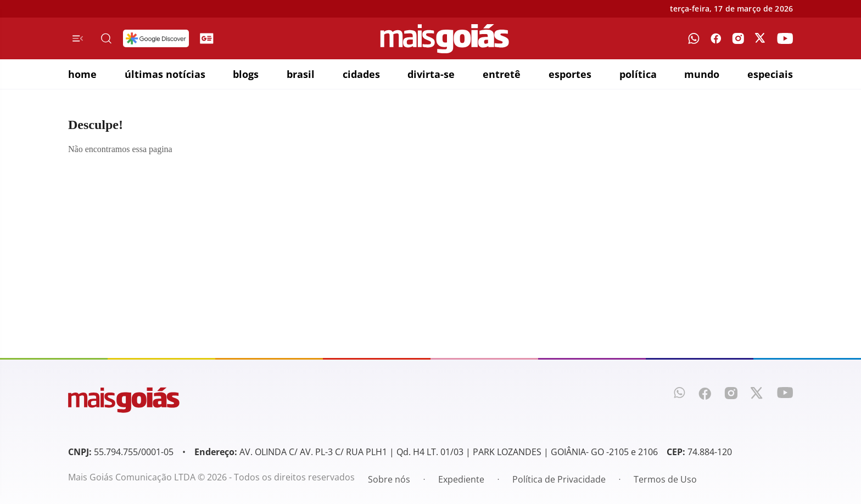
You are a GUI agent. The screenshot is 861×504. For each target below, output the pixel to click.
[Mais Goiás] (445, 39)
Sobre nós (389, 479)
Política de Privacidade (559, 479)
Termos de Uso (665, 479)
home (82, 74)
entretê (502, 74)
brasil (301, 74)
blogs (246, 74)
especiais (770, 74)
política (638, 74)
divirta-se (431, 74)
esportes (570, 74)
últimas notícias (165, 74)
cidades (361, 74)
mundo (702, 74)
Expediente (461, 479)
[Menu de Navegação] (78, 38)
